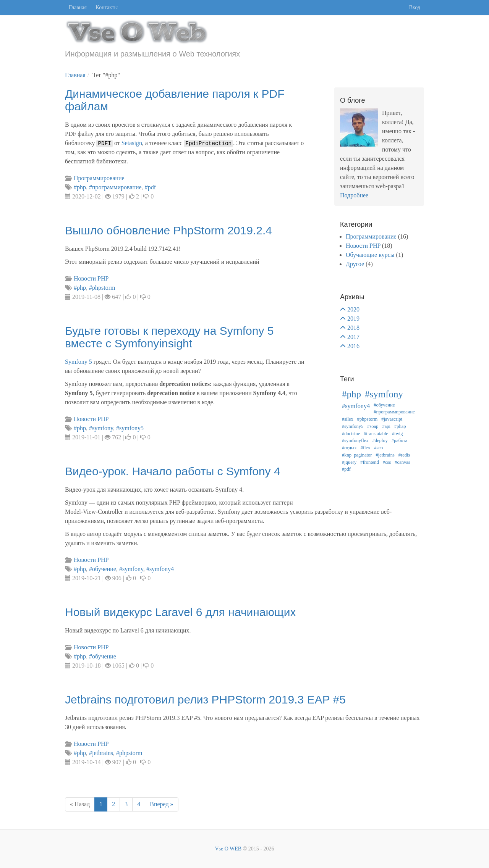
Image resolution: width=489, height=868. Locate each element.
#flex (366, 448)
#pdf (346, 469)
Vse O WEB (228, 849)
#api (386, 426)
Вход (415, 7)
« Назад (80, 804)
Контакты (107, 7)
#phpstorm (367, 419)
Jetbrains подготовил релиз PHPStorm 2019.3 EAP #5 (205, 699)
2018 (353, 328)
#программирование (394, 412)
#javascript (392, 419)
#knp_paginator (357, 455)
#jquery (349, 462)
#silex (348, 419)
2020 (353, 309)
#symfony (384, 394)
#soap (373, 426)
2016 (353, 346)
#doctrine (351, 434)
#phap (400, 426)
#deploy (380, 440)
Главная (78, 7)
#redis (404, 455)
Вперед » (161, 804)
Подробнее (354, 195)
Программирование (371, 236)
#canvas (402, 462)
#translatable (376, 434)
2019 (353, 319)
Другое (355, 264)
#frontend (370, 462)
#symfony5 (353, 426)
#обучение (384, 405)
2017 (353, 337)
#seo (378, 448)
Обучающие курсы (370, 255)
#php (351, 394)
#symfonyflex (355, 440)
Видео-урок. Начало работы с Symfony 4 (173, 471)
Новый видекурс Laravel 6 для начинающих (180, 612)
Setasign (132, 143)
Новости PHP (363, 246)
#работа (400, 440)
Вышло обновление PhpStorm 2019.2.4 (168, 230)
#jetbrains (385, 455)
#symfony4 (356, 406)
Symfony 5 (79, 362)
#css (387, 462)
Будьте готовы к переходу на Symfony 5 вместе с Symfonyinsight (169, 337)
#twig (397, 434)
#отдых (349, 448)
